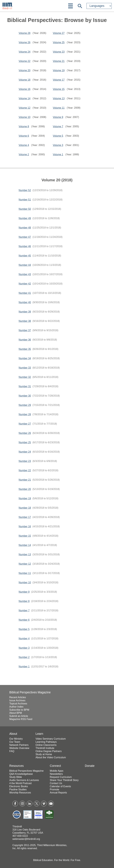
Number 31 (25, 386)
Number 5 (24, 629)
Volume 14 (25, 98)
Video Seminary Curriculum (51, 739)
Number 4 (24, 639)
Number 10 (25, 582)
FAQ (12, 751)
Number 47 (25, 237)
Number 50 (25, 209)
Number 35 (25, 349)
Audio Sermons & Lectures (24, 780)
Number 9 (24, 592)
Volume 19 (59, 70)
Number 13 (25, 554)
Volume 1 (58, 154)
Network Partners (19, 745)
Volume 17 (59, 80)
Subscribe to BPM (19, 710)
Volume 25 (59, 42)
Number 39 (25, 312)
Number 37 (25, 330)
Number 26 (25, 433)
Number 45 (25, 256)
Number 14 (25, 545)
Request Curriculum (61, 777)
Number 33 (25, 368)
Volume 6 (24, 136)
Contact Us (56, 783)
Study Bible (16, 777)
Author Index (16, 707)
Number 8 (24, 601)
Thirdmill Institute (45, 748)
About (13, 734)
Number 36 (25, 340)
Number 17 (25, 517)
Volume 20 (25, 70)
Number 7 (24, 610)
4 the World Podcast (21, 783)
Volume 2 (24, 154)
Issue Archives (17, 700)
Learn (39, 734)
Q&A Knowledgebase (21, 774)
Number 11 (25, 573)
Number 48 (25, 228)
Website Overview (19, 748)
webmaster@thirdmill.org (26, 839)
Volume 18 (25, 80)
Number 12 (25, 564)
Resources (16, 766)
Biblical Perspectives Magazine (30, 692)
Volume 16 (25, 89)
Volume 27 (59, 33)
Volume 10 (25, 117)
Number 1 (24, 667)
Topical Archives (18, 704)
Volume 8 (24, 126)
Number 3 (24, 648)
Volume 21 (59, 61)
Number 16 (25, 526)
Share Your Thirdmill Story (64, 780)
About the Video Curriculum (51, 757)
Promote (55, 789)
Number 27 (25, 424)
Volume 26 (25, 42)
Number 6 (24, 620)
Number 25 (25, 442)
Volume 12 (25, 108)
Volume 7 (58, 126)
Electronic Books (19, 786)
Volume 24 (25, 52)
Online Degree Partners (49, 751)
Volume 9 (58, 117)
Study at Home (44, 754)
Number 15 (25, 536)
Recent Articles (18, 697)
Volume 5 (58, 136)
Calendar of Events (60, 786)
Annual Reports (58, 793)
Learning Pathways (46, 742)
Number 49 (25, 218)
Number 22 (25, 470)
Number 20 (25, 489)
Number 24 (25, 452)
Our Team (15, 742)
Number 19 (25, 498)
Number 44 (25, 265)
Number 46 (25, 246)
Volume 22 (25, 61)
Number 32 (25, 377)
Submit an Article (19, 716)
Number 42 (25, 284)
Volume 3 (58, 145)
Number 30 (25, 396)
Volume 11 (59, 108)
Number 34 (25, 358)
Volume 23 (59, 52)
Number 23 (25, 461)
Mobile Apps (57, 771)
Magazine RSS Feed (21, 719)
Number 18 (25, 508)
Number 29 (25, 405)
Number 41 (25, 293)
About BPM (16, 713)
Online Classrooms (46, 745)
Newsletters (56, 774)
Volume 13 (59, 98)
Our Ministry (16, 739)
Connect (55, 766)
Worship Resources (20, 793)
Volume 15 (59, 89)
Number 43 (25, 274)
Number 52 (25, 190)
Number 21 (25, 480)
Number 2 (24, 657)
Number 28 (25, 414)
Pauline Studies (18, 789)
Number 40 (25, 302)
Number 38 (25, 321)
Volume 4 (24, 145)
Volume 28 (25, 33)
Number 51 (25, 200)
